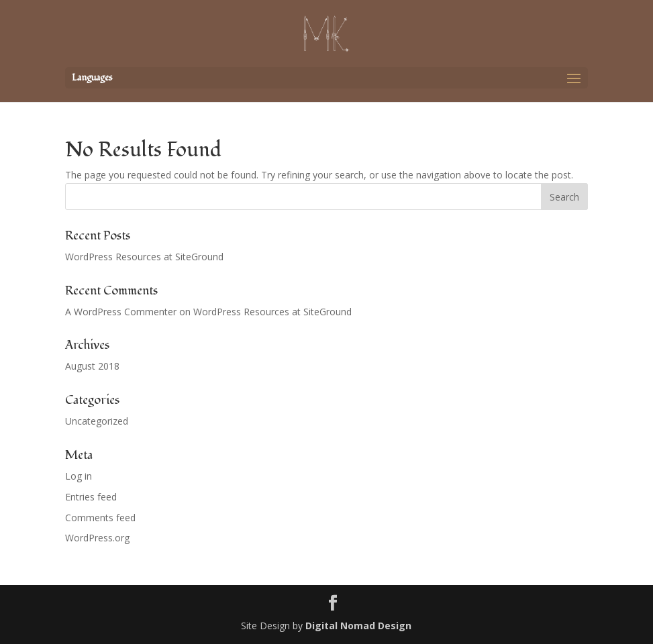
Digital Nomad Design (358, 626)
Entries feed (91, 497)
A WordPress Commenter (121, 312)
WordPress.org (97, 538)
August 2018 (92, 366)
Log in (79, 476)
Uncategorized (97, 421)
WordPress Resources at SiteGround (144, 257)
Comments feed (100, 518)
